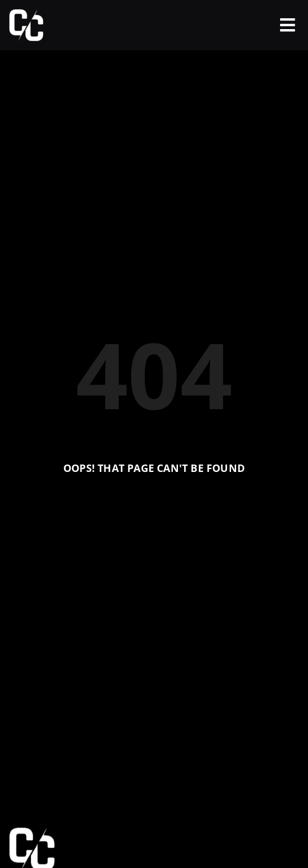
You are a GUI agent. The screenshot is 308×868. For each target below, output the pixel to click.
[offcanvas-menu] (287, 25)
